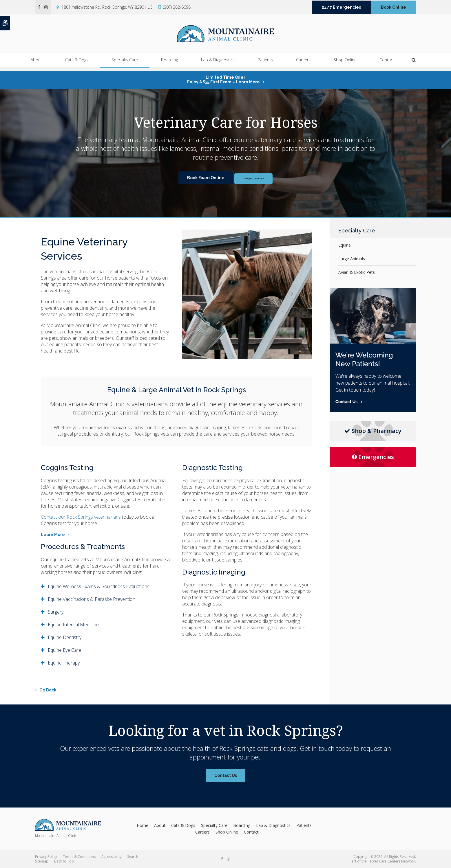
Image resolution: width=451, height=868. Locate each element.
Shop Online (345, 64)
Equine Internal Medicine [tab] (73, 625)
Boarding (169, 64)
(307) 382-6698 (177, 7)
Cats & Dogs (77, 64)
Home (143, 825)
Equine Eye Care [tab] (64, 650)
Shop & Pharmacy (373, 431)
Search (133, 857)
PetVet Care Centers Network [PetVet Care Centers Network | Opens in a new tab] (391, 861)
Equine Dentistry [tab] (65, 637)
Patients (265, 64)
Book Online (394, 7)
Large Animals (352, 259)
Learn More (53, 535)
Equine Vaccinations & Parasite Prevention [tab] (92, 599)
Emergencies (373, 457)
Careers (303, 64)
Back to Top (64, 861)
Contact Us (226, 775)
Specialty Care (125, 64)
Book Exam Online (197, 178)
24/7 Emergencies (341, 7)
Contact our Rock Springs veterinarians (81, 517)
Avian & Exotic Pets (357, 272)
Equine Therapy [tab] (64, 663)
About (36, 64)
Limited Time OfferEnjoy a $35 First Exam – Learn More (223, 80)
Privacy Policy (46, 857)
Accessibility (111, 857)
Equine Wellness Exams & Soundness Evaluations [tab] (99, 586)
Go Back (48, 690)
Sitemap (42, 861)
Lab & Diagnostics (218, 64)
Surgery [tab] (56, 612)
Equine (345, 245)
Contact (387, 64)
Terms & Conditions (79, 857)
